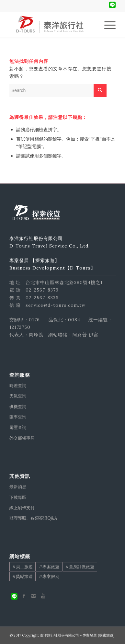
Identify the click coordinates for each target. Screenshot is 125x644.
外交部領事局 (22, 438)
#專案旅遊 (49, 567)
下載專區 (18, 497)
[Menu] (107, 25)
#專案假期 (49, 576)
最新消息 (18, 487)
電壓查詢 (18, 427)
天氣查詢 (18, 396)
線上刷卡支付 (22, 508)
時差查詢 (18, 386)
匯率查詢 (18, 417)
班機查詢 (18, 407)
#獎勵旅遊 (23, 576)
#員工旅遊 (23, 567)
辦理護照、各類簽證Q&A (33, 518)
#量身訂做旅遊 (80, 567)
